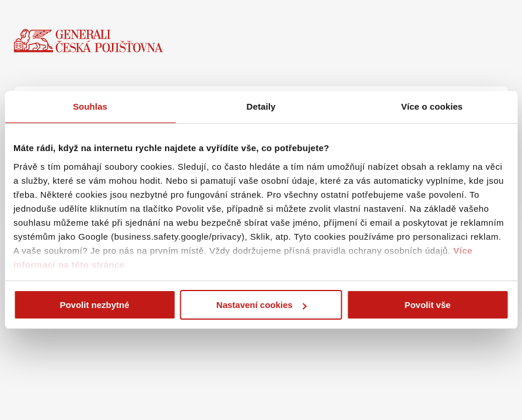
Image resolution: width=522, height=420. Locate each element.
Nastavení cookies (262, 305)
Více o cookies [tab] (432, 106)
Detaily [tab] (261, 106)
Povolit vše (427, 305)
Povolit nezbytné (94, 305)
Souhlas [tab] (90, 106)
